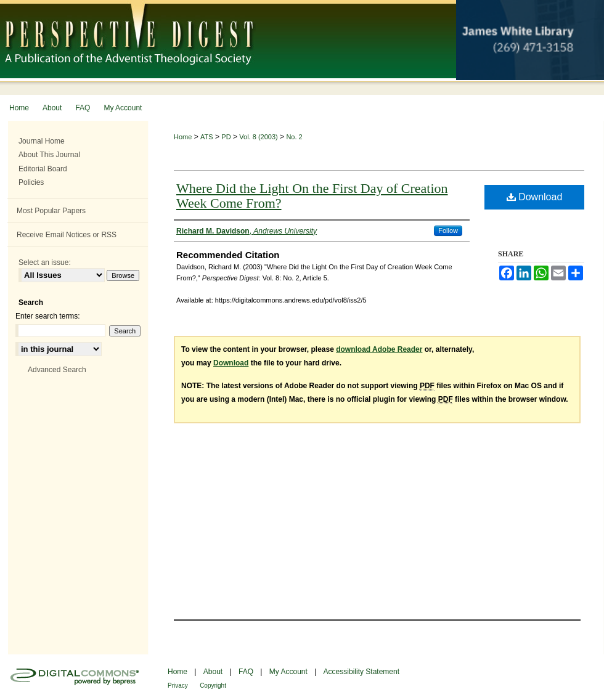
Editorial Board (43, 169)
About (213, 672)
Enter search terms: (48, 316)
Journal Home (42, 141)
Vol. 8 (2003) (258, 137)
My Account (288, 672)
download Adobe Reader (379, 349)
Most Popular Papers (51, 211)
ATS (207, 137)
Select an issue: (45, 262)
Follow (448, 230)
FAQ (246, 672)
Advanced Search (57, 370)
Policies (31, 182)
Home (183, 137)
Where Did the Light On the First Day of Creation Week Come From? (312, 196)
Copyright (213, 686)
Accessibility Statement (361, 672)
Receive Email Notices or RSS (67, 235)
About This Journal (49, 155)
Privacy (178, 686)
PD (226, 137)
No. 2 (294, 137)
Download (535, 197)
